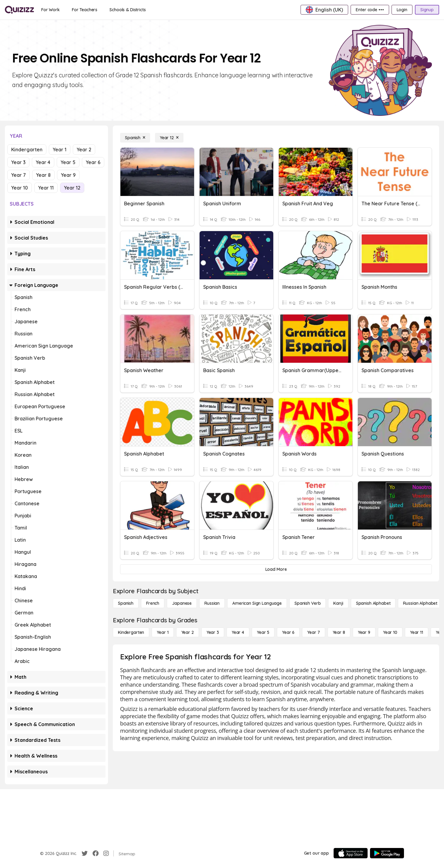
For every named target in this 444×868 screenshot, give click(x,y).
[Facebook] (96, 853)
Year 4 (43, 162)
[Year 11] (417, 632)
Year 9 (68, 175)
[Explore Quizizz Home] (19, 10)
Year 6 (93, 162)
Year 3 (18, 162)
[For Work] (50, 10)
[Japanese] (182, 603)
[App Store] (351, 853)
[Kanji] (338, 603)
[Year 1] (163, 632)
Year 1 (60, 150)
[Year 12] (169, 138)
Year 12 (72, 188)
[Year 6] (288, 632)
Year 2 (84, 150)
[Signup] (427, 10)
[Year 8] (339, 632)
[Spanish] (135, 138)
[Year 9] (364, 632)
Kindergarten (27, 150)
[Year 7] (313, 632)
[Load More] (276, 569)
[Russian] (212, 603)
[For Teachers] (85, 10)
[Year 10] (390, 632)
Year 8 (43, 175)
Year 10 (20, 188)
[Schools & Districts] (128, 10)
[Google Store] (387, 853)
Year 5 (68, 162)
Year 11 (46, 188)
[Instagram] (106, 853)
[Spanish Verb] (308, 603)
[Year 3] (213, 632)
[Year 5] (263, 632)
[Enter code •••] (370, 10)
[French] (153, 603)
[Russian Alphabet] (420, 603)
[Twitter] (85, 853)
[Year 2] (188, 632)
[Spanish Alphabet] (373, 603)
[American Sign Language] (257, 603)
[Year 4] (238, 632)
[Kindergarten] (131, 632)
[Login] (402, 10)
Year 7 (18, 175)
